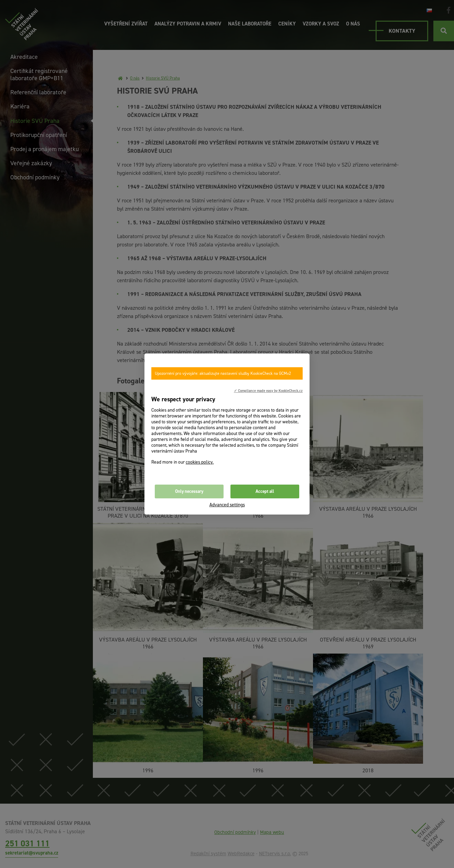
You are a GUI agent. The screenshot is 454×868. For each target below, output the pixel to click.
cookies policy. (200, 462)
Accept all (265, 491)
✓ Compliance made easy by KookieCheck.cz (268, 391)
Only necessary (189, 491)
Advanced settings (227, 505)
